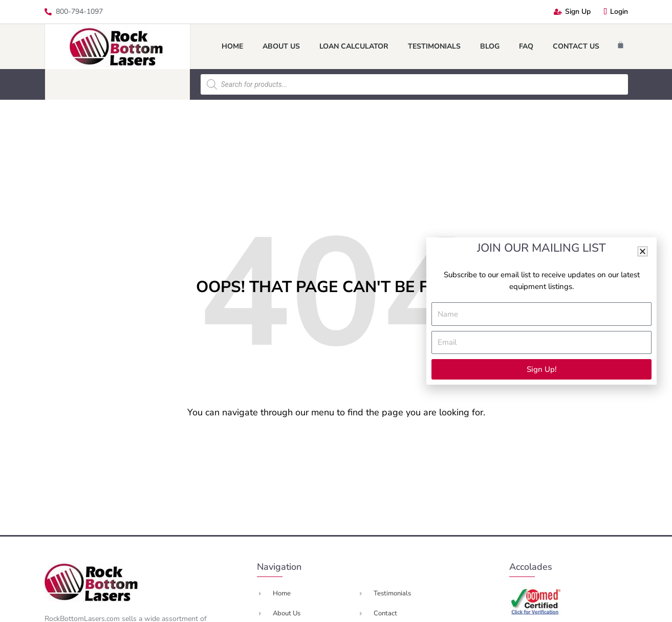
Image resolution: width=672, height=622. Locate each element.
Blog (490, 46)
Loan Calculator (354, 46)
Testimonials (434, 46)
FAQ (526, 46)
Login (616, 12)
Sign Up (572, 12)
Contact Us (576, 46)
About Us (281, 46)
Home (232, 46)
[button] (643, 251)
